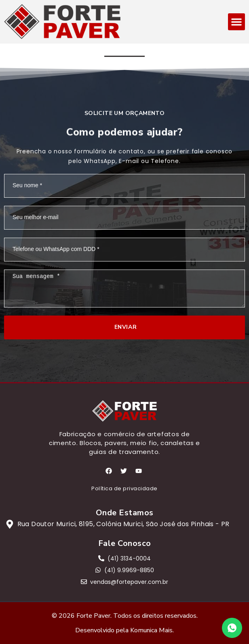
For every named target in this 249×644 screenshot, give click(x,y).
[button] (236, 22)
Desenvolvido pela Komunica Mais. (124, 630)
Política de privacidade (124, 488)
